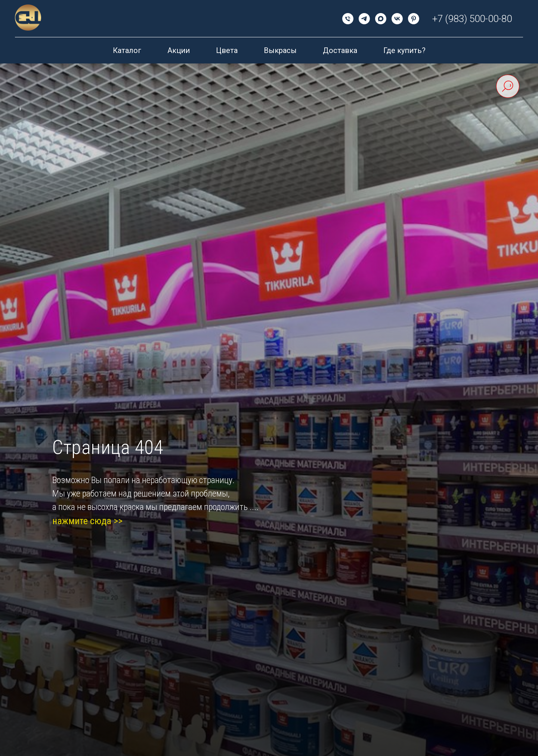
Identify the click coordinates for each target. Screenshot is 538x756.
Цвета (227, 50)
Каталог (127, 50)
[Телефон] (348, 19)
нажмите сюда (82, 521)
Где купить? (404, 50)
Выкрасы (280, 50)
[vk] (397, 19)
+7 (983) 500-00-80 (472, 19)
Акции (179, 50)
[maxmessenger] (381, 19)
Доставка (340, 50)
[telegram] (364, 19)
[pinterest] (414, 19)
